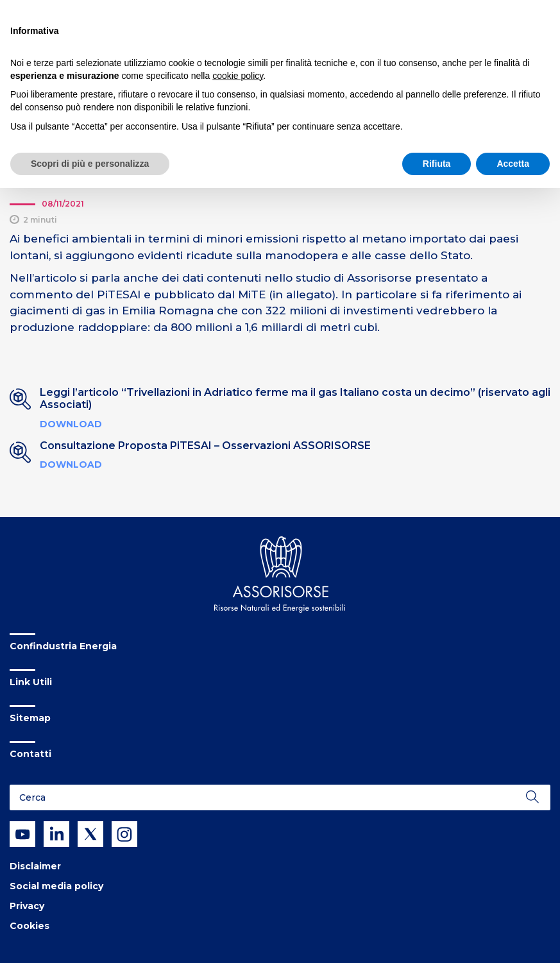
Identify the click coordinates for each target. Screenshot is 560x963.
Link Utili (31, 682)
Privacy (27, 906)
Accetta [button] (513, 164)
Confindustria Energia (63, 646)
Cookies (30, 926)
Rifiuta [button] (437, 164)
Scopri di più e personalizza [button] (90, 164)
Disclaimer (35, 866)
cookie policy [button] (238, 76)
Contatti (30, 754)
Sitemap (30, 718)
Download (71, 424)
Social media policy (56, 886)
